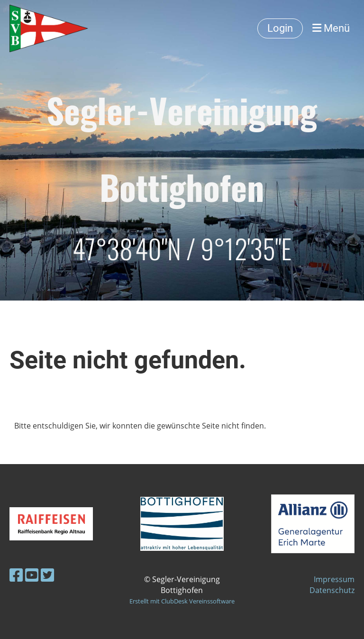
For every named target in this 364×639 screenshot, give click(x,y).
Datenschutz (332, 590)
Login (280, 28)
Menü (331, 28)
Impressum (334, 579)
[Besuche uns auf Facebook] (16, 575)
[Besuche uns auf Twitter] (47, 575)
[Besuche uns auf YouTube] (32, 575)
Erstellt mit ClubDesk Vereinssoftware (182, 601)
